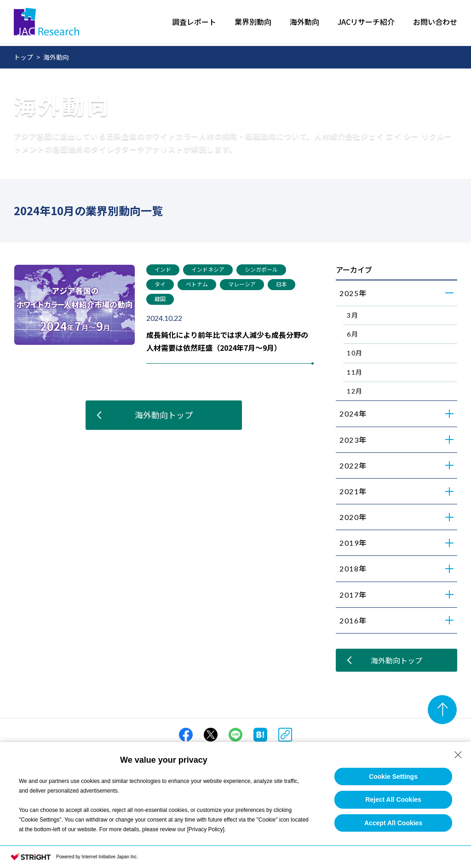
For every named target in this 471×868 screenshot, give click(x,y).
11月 (355, 372)
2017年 (353, 595)
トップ (23, 57)
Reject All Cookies (393, 799)
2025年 (353, 293)
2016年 (353, 620)
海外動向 (304, 23)
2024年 (353, 414)
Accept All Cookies (393, 823)
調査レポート (194, 23)
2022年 (353, 465)
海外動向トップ (164, 415)
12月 (355, 391)
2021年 (353, 491)
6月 (353, 334)
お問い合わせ (435, 23)
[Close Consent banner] (458, 755)
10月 (355, 353)
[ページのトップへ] (442, 710)
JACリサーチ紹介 (366, 23)
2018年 (353, 568)
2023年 (353, 440)
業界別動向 (253, 23)
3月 (353, 315)
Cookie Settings (393, 777)
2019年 (353, 543)
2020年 (353, 517)
